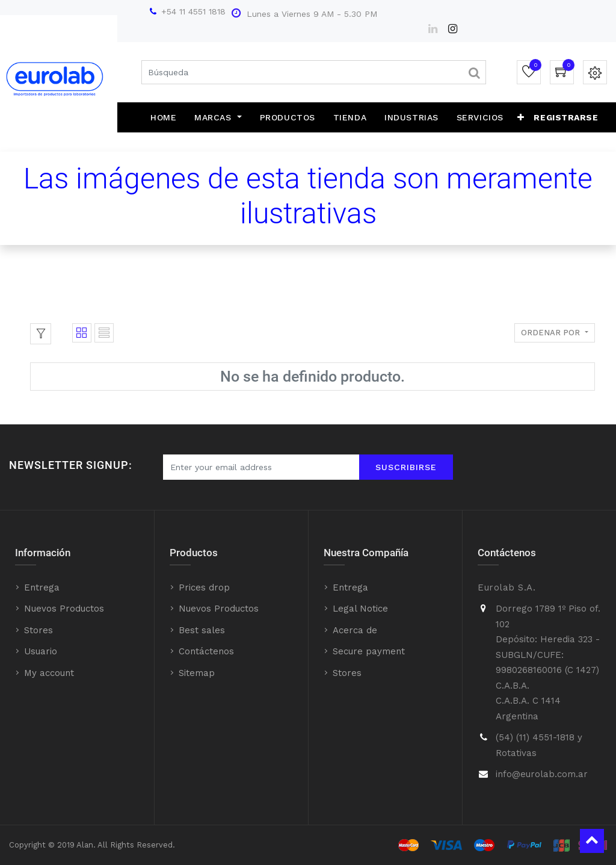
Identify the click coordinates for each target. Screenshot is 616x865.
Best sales (202, 630)
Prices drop (204, 588)
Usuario (41, 651)
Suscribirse (406, 467)
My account (49, 673)
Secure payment (369, 651)
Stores (38, 630)
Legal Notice (360, 609)
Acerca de (355, 630)
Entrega (42, 588)
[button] (521, 117)
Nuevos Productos (64, 609)
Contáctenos (206, 651)
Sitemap (197, 673)
